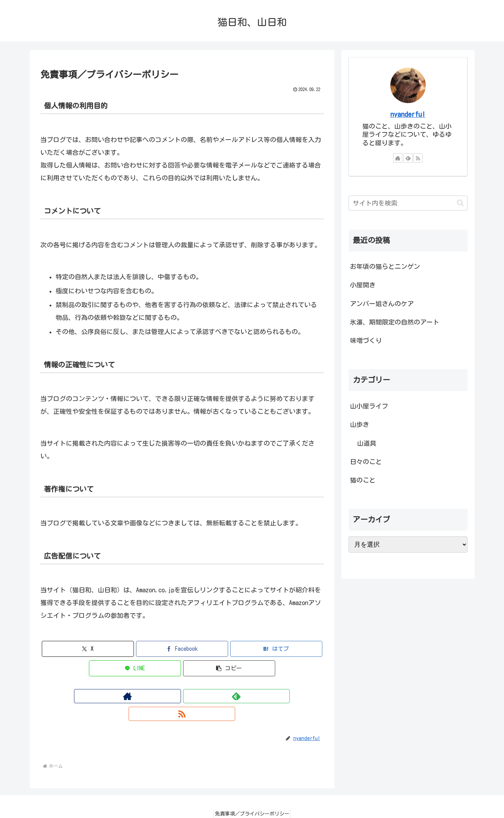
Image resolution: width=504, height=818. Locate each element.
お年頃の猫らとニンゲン (385, 266)
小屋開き (363, 285)
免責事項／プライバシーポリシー (252, 796)
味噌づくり (366, 340)
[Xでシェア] (88, 649)
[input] (408, 203)
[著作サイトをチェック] (166, 696)
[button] (229, 668)
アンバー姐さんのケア (382, 304)
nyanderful (408, 114)
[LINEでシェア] (135, 668)
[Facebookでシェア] (182, 649)
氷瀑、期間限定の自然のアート (395, 322)
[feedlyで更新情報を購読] (182, 696)
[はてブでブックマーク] (276, 649)
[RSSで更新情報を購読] (198, 696)
